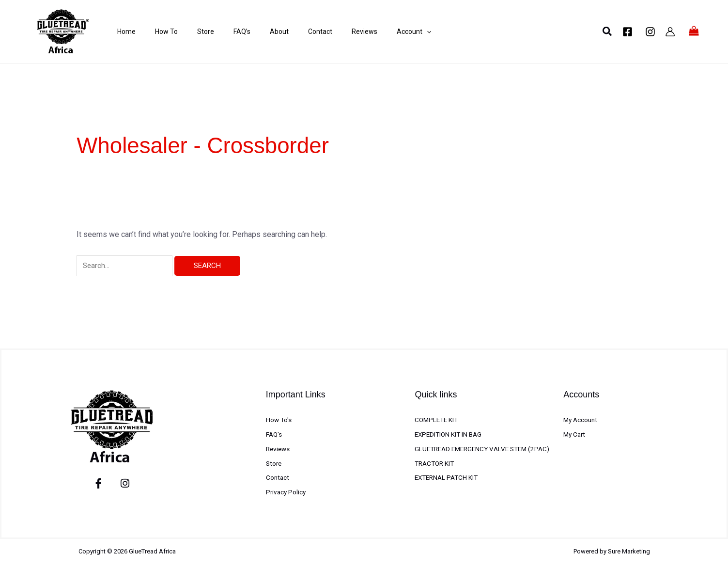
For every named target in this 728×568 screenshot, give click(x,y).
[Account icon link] (670, 32)
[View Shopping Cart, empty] (694, 32)
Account (375, 32)
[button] (608, 32)
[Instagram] (650, 32)
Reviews (331, 32)
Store (191, 32)
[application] (388, 32)
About (255, 32)
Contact (291, 32)
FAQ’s (223, 32)
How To (157, 32)
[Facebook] (627, 32)
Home (122, 32)
